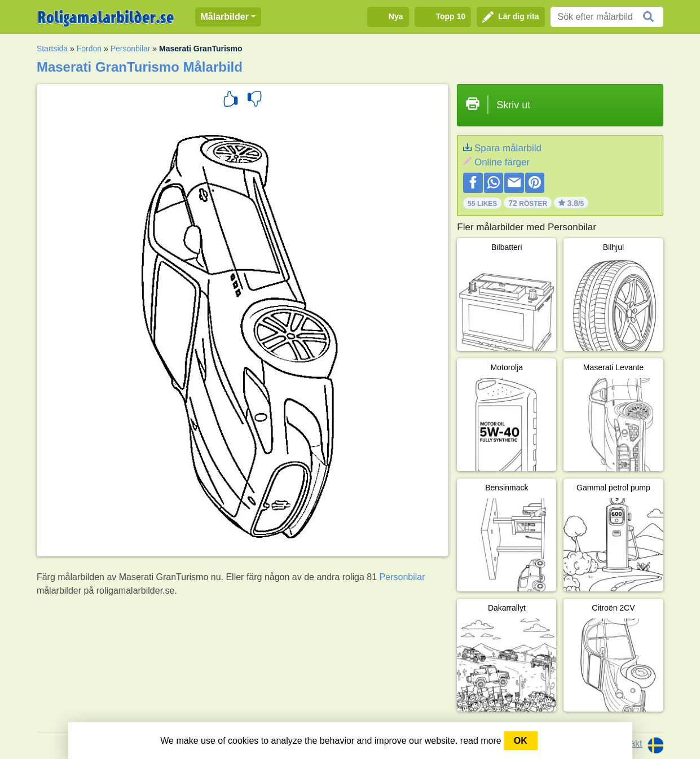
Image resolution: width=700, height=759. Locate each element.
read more (481, 741)
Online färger (502, 162)
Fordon (89, 49)
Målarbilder (225, 17)
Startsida (52, 49)
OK (521, 741)
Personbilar (131, 49)
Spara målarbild (508, 148)
